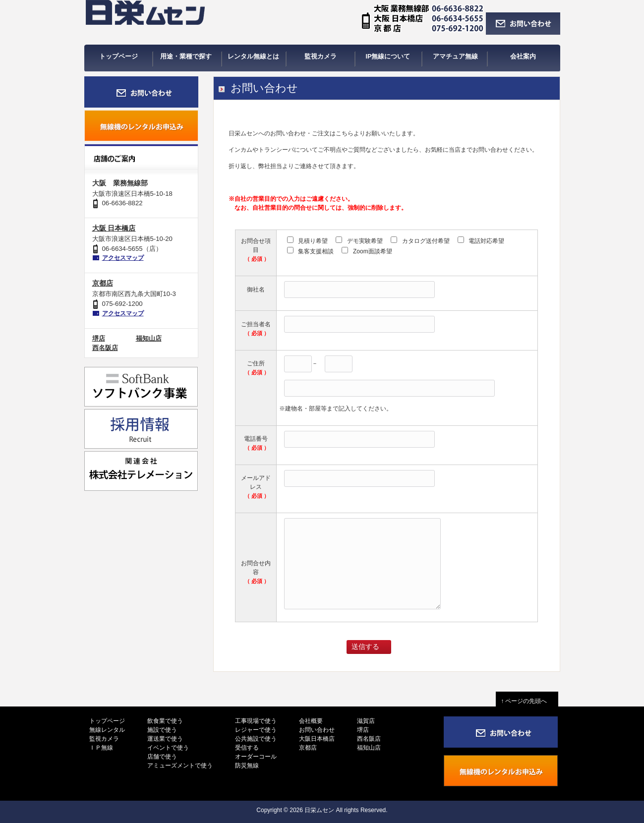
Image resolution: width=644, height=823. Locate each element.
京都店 (103, 283)
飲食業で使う (165, 721)
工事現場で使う (256, 721)
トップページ (107, 721)
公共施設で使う (256, 739)
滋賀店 (366, 721)
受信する (247, 748)
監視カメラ (104, 739)
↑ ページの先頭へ (527, 701)
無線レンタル (107, 730)
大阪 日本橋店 (114, 228)
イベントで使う (168, 748)
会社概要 (311, 721)
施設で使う (162, 730)
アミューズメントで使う (180, 765)
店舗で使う (162, 757)
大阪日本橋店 (317, 739)
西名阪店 (105, 348)
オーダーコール (256, 757)
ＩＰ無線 (101, 748)
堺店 (99, 338)
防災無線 (247, 765)
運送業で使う (165, 739)
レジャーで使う (256, 730)
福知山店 (149, 338)
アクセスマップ (123, 258)
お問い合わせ (317, 730)
